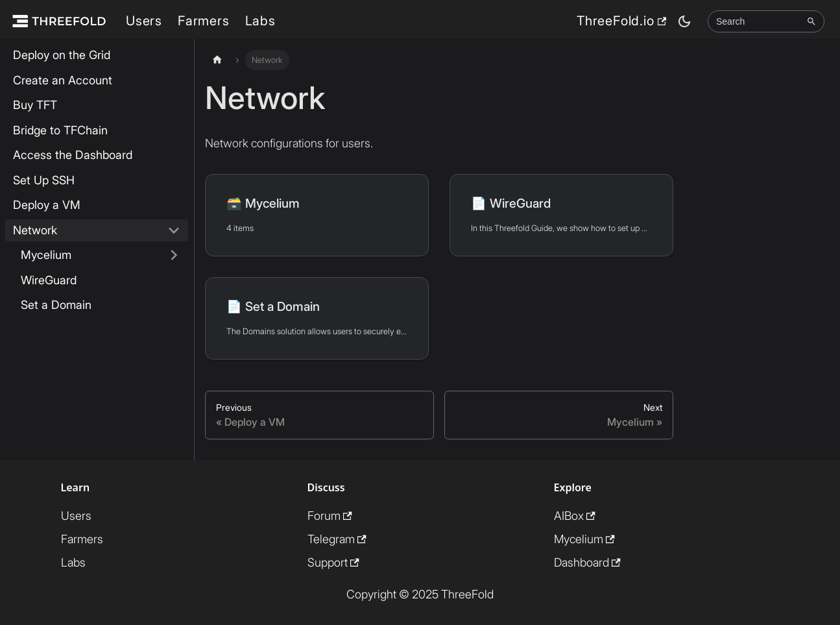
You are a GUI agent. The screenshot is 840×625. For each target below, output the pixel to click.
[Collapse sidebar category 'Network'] (174, 231)
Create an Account (63, 80)
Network (35, 230)
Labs (260, 21)
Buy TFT (35, 105)
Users (144, 21)
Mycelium (46, 255)
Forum (330, 516)
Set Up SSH (44, 180)
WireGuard (49, 280)
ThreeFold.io (621, 21)
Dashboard (587, 562)
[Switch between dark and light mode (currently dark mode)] (684, 21)
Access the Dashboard (73, 155)
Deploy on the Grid (62, 55)
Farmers (204, 21)
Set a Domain (56, 305)
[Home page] (217, 60)
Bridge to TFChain (60, 130)
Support (333, 562)
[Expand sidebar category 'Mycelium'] (174, 255)
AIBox (575, 516)
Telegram (337, 539)
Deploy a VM (47, 205)
